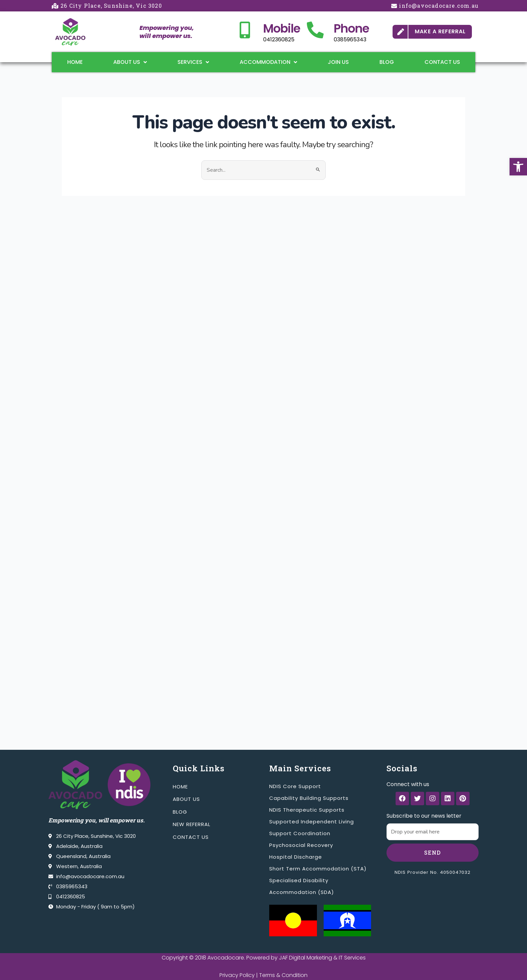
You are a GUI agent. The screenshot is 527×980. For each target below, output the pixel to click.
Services (193, 62)
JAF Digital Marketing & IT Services (322, 958)
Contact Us (442, 62)
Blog (387, 62)
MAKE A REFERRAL (440, 31)
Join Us (338, 62)
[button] (518, 167)
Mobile (282, 28)
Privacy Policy (237, 975)
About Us (130, 62)
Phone (351, 28)
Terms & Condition (283, 975)
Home (75, 62)
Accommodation (268, 62)
